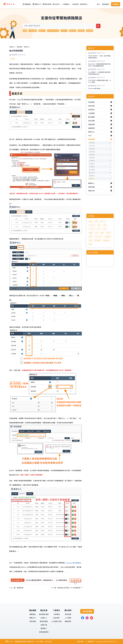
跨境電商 (98, 240)
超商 (91, 237)
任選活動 (108, 237)
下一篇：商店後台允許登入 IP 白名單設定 (66, 588)
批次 (99, 229)
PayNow (64, 31)
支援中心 (12, 47)
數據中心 (42, 31)
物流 (96, 221)
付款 (96, 233)
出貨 (105, 225)
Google (92, 229)
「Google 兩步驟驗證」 (74, 563)
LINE (105, 229)
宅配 (102, 233)
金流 (99, 225)
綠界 (91, 240)
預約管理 (20, 47)
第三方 (103, 221)
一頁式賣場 (33, 31)
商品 (91, 221)
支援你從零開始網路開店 (62, 18)
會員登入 (73, 31)
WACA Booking (53, 31)
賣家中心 (27, 47)
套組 (25, 31)
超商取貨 (81, 31)
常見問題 (90, 31)
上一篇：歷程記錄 (17, 588)
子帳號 (12, 59)
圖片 (91, 244)
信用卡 (108, 233)
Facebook (98, 237)
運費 (91, 233)
